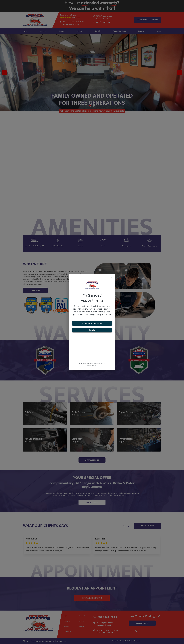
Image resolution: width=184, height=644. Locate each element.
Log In (92, 330)
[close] (112, 278)
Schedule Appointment (92, 323)
